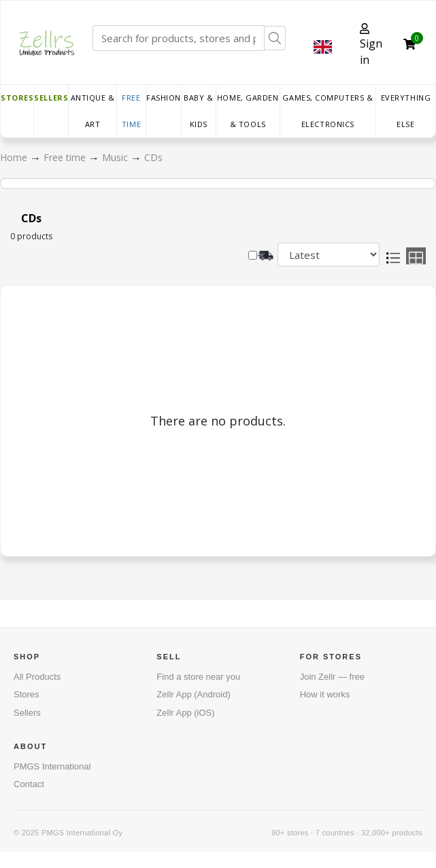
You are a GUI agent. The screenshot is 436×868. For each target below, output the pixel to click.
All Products (37, 677)
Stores (17, 98)
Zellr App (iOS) (185, 713)
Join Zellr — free (332, 677)
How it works (325, 694)
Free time (131, 111)
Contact (29, 784)
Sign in (371, 45)
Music (116, 157)
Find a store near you (198, 677)
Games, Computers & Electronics (328, 111)
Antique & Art (93, 111)
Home (15, 157)
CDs (153, 157)
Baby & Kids (198, 111)
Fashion (164, 98)
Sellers (51, 98)
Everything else (406, 111)
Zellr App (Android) (193, 694)
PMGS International (52, 766)
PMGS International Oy (82, 833)
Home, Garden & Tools (248, 111)
